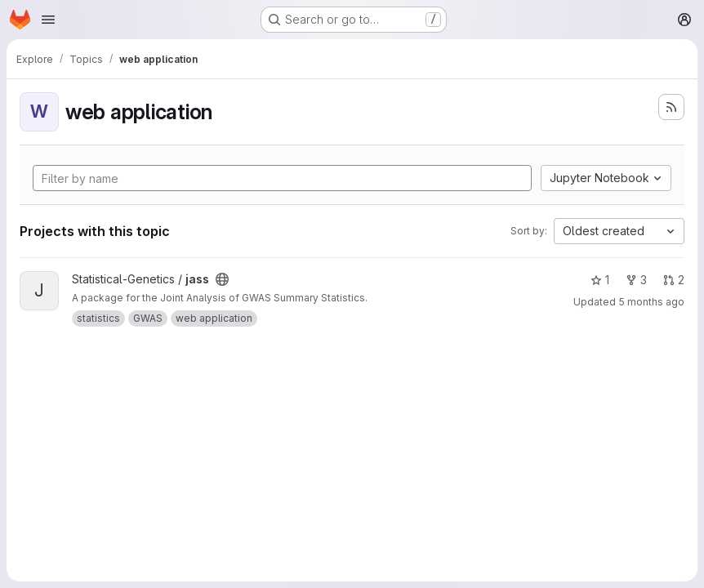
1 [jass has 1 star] (600, 280)
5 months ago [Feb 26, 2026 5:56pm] (651, 302)
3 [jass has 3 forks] (636, 280)
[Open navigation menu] (48, 20)
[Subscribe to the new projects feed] (671, 107)
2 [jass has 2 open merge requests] (674, 280)
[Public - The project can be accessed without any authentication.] (222, 279)
